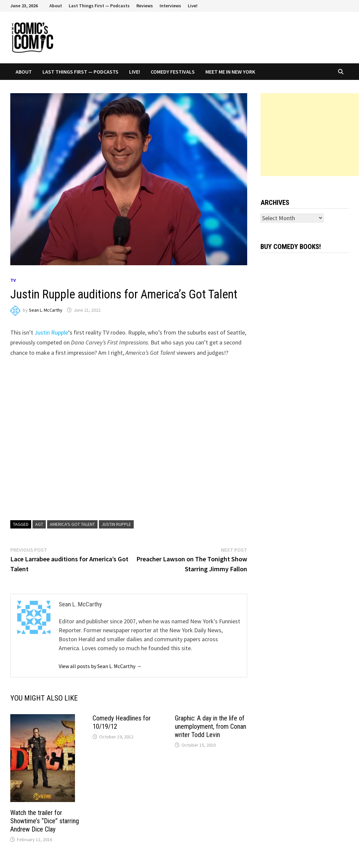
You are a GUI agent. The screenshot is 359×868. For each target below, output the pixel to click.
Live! (193, 6)
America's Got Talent (72, 524)
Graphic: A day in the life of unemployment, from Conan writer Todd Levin (211, 726)
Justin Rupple (51, 332)
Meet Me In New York (230, 72)
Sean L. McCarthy (46, 310)
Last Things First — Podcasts (99, 6)
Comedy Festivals (173, 72)
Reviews (145, 6)
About (56, 6)
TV (13, 280)
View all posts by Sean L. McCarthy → (100, 666)
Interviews (170, 6)
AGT (39, 524)
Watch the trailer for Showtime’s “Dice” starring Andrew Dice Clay (45, 821)
